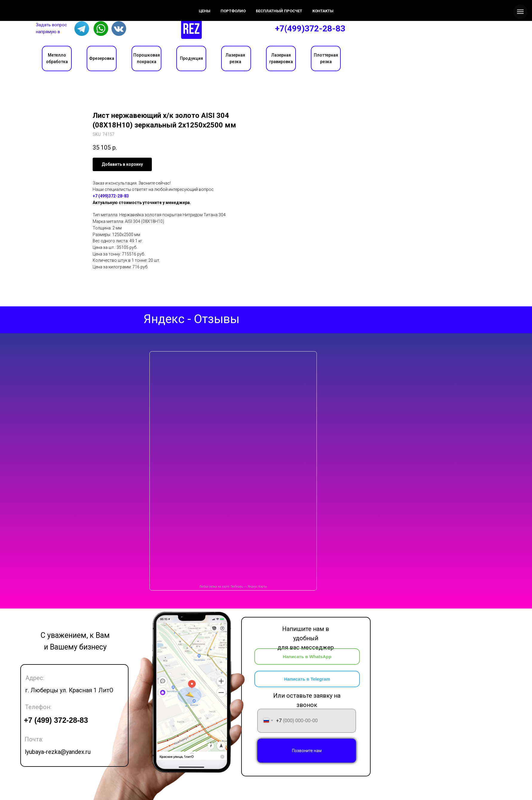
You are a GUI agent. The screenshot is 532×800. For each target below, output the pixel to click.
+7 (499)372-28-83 (111, 196)
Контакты (97, 6)
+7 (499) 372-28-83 (56, 720)
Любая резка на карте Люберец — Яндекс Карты (233, 587)
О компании (36, 6)
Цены (68, 6)
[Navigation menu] (520, 12)
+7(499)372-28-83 (310, 29)
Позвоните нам (307, 751)
